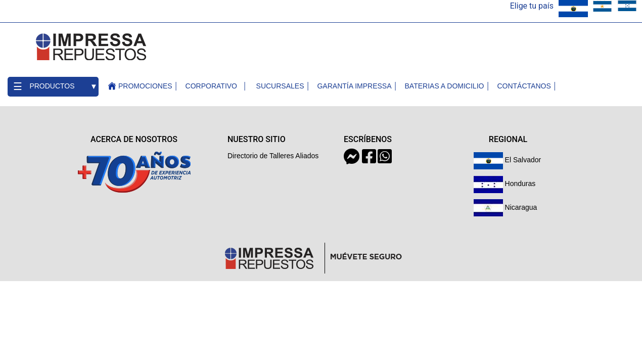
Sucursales (280, 86)
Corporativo (211, 86)
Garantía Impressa (354, 86)
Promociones (145, 86)
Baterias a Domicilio (445, 86)
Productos (52, 86)
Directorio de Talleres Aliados (273, 156)
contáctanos (524, 86)
